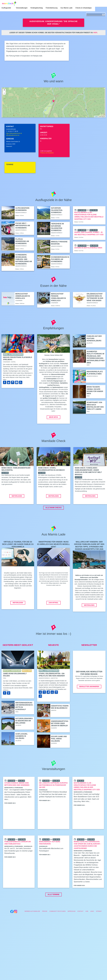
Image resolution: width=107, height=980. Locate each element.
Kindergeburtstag (37, 8)
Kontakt (80, 926)
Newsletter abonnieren (89, 701)
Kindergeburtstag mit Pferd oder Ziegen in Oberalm (60, 738)
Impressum (72, 926)
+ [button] (4, 90)
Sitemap (99, 926)
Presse (45, 926)
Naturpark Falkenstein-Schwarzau (57, 210)
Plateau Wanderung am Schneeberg (22, 241)
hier (95, 33)
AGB (87, 926)
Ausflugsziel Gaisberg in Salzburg (22, 751)
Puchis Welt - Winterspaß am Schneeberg (23, 226)
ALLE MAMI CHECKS (53, 522)
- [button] (4, 93)
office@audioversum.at (13, 135)
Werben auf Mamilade (32, 926)
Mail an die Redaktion (47, 153)
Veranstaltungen (22, 8)
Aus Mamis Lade (66, 8)
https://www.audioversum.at (14, 133)
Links (92, 926)
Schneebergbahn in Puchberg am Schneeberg (60, 259)
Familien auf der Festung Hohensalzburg (94, 338)
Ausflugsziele (6, 8)
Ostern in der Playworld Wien (88, 248)
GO (104, 15)
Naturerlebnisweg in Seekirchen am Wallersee (24, 735)
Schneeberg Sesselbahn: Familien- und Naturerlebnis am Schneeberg (24, 259)
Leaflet (96, 117)
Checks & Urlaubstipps (83, 8)
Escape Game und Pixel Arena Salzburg (59, 753)
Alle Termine (53, 909)
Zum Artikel (53, 617)
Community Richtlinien (58, 926)
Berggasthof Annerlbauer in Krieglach (23, 296)
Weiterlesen (17, 511)
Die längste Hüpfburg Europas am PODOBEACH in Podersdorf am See (53, 800)
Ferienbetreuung (52, 8)
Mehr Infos (53, 417)
